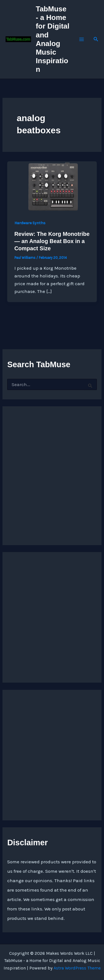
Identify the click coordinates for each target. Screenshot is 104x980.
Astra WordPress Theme (77, 968)
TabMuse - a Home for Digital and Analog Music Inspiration (53, 39)
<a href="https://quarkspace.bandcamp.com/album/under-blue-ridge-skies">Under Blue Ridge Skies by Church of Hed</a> (42, 616)
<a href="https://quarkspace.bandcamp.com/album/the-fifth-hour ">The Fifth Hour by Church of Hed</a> (42, 754)
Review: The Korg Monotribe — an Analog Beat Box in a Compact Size (52, 241)
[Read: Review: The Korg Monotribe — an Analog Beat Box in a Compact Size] (52, 186)
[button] (96, 39)
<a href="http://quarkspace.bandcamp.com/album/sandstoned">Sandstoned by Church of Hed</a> (52, 470)
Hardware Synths (30, 223)
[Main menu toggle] (82, 39)
